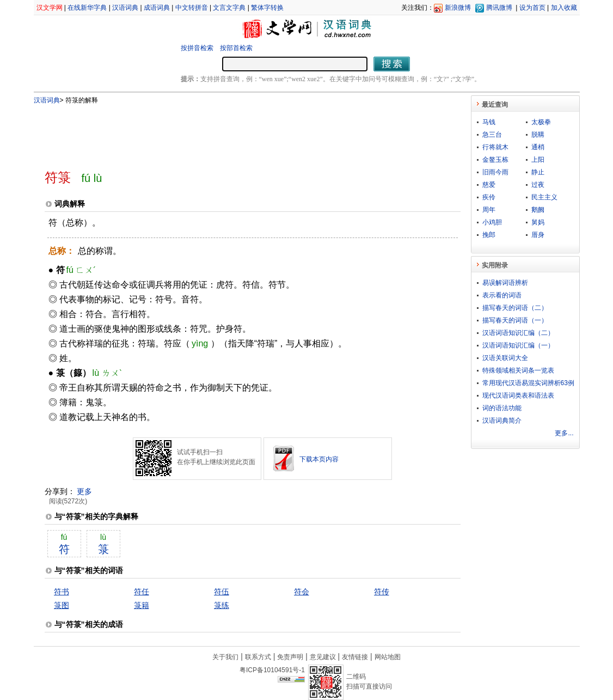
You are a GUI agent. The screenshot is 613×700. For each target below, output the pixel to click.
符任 (142, 592)
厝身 (538, 235)
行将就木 (495, 147)
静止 (538, 172)
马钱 (489, 122)
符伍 (222, 592)
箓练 (222, 605)
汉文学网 (50, 8)
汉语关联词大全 (505, 358)
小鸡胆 (492, 222)
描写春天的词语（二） (515, 308)
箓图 (62, 605)
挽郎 (489, 235)
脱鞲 (538, 135)
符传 (382, 592)
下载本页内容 (319, 459)
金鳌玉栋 (495, 160)
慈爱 (489, 185)
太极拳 (541, 122)
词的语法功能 (502, 408)
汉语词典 (125, 8)
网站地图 (388, 657)
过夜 (538, 185)
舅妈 (538, 222)
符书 (62, 592)
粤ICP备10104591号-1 (272, 670)
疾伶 (489, 197)
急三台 (492, 135)
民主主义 (544, 197)
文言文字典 (229, 8)
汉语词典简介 (502, 421)
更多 (84, 491)
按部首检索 (236, 48)
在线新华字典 (87, 8)
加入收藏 (564, 8)
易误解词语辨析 (505, 283)
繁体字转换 (267, 8)
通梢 (538, 147)
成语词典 (157, 8)
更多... (564, 433)
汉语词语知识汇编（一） (518, 345)
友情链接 (355, 657)
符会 (302, 592)
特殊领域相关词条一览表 (518, 370)
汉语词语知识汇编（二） (518, 333)
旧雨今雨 (495, 172)
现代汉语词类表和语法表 (518, 395)
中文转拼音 (192, 8)
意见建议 (323, 657)
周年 (489, 210)
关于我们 (225, 657)
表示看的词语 (502, 295)
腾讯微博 (499, 8)
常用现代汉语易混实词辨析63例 (528, 383)
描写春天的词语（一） (515, 320)
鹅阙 (538, 210)
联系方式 (258, 657)
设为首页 (532, 8)
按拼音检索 (197, 48)
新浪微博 (458, 8)
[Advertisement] (235, 132)
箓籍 (142, 605)
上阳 (538, 160)
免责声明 (290, 657)
